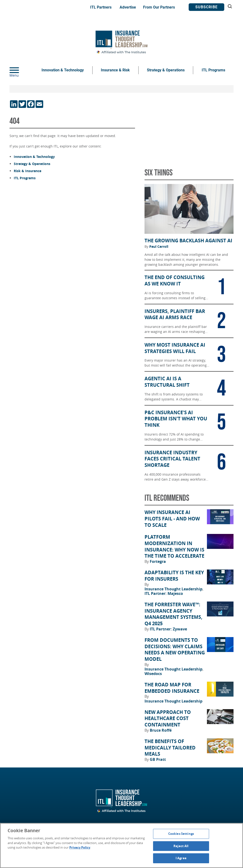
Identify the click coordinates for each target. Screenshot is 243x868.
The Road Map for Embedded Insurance (172, 688)
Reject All (181, 846)
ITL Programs (213, 70)
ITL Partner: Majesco (164, 593)
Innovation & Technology (63, 70)
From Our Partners (159, 7)
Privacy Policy (80, 847)
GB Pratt (158, 759)
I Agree (181, 858)
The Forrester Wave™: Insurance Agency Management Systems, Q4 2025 (173, 614)
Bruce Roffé (161, 730)
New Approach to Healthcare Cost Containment (168, 719)
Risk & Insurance (28, 171)
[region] (121, 845)
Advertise (128, 7)
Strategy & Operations (166, 70)
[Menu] (21, 70)
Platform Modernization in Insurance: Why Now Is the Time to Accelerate (174, 547)
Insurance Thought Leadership (174, 589)
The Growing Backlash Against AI (188, 241)
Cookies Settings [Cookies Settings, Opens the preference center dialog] (181, 834)
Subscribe (206, 7)
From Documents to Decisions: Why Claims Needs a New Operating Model (175, 650)
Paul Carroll (159, 247)
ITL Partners (101, 7)
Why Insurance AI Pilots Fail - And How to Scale (172, 519)
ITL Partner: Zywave (168, 629)
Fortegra (158, 561)
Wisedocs (153, 674)
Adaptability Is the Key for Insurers (174, 576)
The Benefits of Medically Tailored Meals (170, 748)
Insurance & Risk (115, 70)
